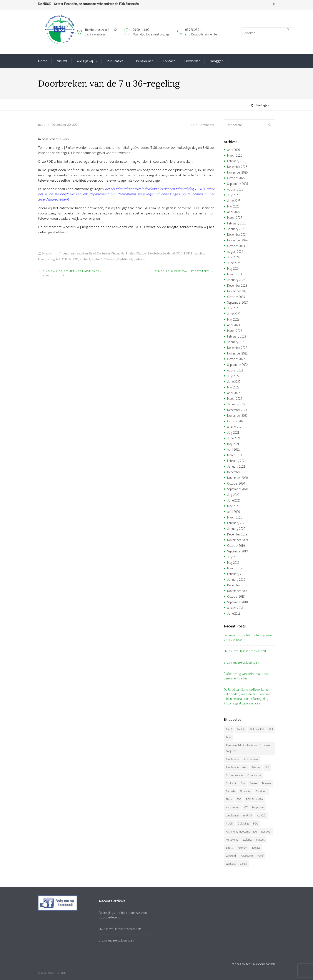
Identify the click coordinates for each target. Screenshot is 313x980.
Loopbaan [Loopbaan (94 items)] (258, 807)
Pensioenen (145, 61)
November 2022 (237, 353)
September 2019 (237, 551)
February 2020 (237, 523)
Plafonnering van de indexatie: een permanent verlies (246, 676)
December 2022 (237, 348)
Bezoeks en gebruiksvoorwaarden (252, 964)
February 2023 (237, 336)
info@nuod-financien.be (201, 34)
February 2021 (237, 461)
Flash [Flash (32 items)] (229, 799)
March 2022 (235, 399)
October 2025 (236, 178)
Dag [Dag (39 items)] (243, 783)
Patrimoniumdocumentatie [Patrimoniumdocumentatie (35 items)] (241, 832)
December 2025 (237, 167)
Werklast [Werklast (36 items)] (231, 864)
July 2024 (233, 257)
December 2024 (237, 235)
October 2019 (236, 546)
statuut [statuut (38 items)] (260, 840)
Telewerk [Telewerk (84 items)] (242, 848)
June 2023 (234, 314)
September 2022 (237, 365)
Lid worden (192, 61)
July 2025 (233, 195)
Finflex (130, 253)
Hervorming (46, 259)
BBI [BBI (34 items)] (267, 767)
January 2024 (236, 280)
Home (43, 61)
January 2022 (236, 404)
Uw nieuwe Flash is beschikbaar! (245, 651)
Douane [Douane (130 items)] (267, 783)
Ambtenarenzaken (76, 253)
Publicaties (115, 61)
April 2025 (233, 212)
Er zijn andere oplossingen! (242, 662)
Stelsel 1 (85, 259)
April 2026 (233, 150)
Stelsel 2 (97, 259)
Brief (92, 253)
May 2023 (233, 319)
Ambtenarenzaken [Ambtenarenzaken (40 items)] (236, 767)
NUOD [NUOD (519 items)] (229, 824)
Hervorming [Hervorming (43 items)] (232, 807)
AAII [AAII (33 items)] (271, 729)
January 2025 (236, 229)
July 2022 (233, 376)
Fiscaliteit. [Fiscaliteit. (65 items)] (261, 791)
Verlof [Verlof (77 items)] (260, 856)
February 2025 (237, 223)
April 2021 (233, 449)
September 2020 (237, 489)
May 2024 (233, 268)
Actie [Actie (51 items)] (229, 737)
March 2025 (235, 218)
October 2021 (236, 421)
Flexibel (141, 253)
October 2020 (236, 483)
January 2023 (236, 342)
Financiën (118, 253)
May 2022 (233, 387)
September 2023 (237, 302)
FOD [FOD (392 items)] (239, 799)
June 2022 (234, 382)
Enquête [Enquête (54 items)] (231, 791)
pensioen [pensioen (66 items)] (266, 832)
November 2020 (237, 478)
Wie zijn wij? (85, 61)
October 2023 (236, 297)
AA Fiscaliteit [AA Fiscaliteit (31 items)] (257, 729)
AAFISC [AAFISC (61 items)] (241, 729)
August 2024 (235, 252)
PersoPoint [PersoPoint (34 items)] (232, 840)
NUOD (74, 259)
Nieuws (62, 61)
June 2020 (234, 500)
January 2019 (236, 579)
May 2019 (233, 563)
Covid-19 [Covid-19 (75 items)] (231, 783)
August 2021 (235, 427)
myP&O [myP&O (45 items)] (248, 815)
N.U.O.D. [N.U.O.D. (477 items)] (261, 815)
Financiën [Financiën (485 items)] (246, 791)
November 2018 (237, 591)
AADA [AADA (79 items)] (229, 729)
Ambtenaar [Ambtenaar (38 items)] (232, 759)
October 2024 (236, 246)
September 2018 (237, 602)
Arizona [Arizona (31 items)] (256, 767)
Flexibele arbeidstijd (161, 253)
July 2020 (233, 495)
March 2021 (235, 455)
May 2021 (233, 444)
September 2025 (237, 184)
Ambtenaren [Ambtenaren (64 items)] (251, 759)
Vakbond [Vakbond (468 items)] (231, 856)
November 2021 (237, 416)
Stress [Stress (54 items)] (229, 848)
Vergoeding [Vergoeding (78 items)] (247, 856)
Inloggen (217, 61)
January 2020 (236, 529)
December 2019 (237, 534)
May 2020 (233, 506)
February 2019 (237, 574)
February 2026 (237, 161)
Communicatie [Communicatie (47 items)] (234, 775)
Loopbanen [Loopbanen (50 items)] (232, 815)
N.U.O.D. (62, 259)
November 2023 (237, 291)
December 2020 (237, 472)
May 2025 (233, 206)
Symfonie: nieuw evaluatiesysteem (182, 271)
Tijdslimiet (125, 259)
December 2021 (237, 410)
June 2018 (234, 613)
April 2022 (233, 393)
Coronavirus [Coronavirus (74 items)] (254, 775)
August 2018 (235, 608)
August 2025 (235, 189)
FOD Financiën (194, 253)
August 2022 (235, 370)
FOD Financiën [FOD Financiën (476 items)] (254, 799)
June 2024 (234, 263)
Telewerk (110, 259)
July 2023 (233, 308)
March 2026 (235, 155)
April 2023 (233, 325)
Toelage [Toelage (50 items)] (256, 848)
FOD (179, 253)
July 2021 (233, 432)
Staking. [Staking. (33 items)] (247, 840)
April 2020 (233, 512)
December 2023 (237, 285)
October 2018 (236, 596)
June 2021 (234, 438)
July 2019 (233, 557)
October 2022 (236, 359)
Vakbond (139, 259)
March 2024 (235, 274)
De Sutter (104, 253)
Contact (169, 61)
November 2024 (237, 240)
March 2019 (235, 568)
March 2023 (235, 331)
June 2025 (234, 201)
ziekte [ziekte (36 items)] (244, 864)
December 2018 (237, 585)
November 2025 (237, 172)
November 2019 (237, 540)
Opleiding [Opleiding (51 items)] (243, 824)
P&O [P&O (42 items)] (256, 824)
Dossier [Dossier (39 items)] (254, 783)
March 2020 (235, 517)
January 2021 (236, 466)
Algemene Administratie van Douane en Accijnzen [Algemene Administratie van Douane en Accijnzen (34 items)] (249, 748)
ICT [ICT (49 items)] (246, 807)
